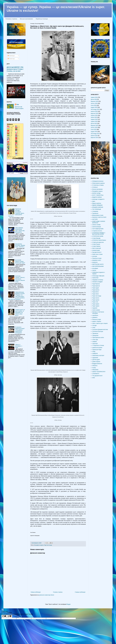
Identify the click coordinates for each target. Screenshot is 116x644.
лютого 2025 (94, 127)
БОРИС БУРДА (96, 193)
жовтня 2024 (94, 136)
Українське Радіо (97, 350)
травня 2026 (94, 97)
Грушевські (95, 213)
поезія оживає (96, 310)
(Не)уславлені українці (98, 183)
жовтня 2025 (94, 111)
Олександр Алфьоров (98, 276)
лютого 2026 (94, 103)
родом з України (97, 321)
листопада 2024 (95, 134)
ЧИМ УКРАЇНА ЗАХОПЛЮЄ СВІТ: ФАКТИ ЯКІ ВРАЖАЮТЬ (20, 230)
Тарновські (95, 333)
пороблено (95, 315)
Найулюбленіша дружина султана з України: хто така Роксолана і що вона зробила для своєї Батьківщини (16, 296)
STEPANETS (96, 374)
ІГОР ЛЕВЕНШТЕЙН (98, 229)
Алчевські (95, 187)
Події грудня (96, 288)
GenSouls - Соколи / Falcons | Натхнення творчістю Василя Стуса (20, 279)
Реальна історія (97, 319)
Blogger (68, 604)
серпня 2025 (94, 115)
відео (94, 201)
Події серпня (96, 300)
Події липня (95, 294)
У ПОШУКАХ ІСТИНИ (98, 346)
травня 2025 (94, 121)
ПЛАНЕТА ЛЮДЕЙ (97, 282)
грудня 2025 (94, 107)
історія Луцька (96, 244)
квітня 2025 (94, 123)
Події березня (96, 284)
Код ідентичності (97, 252)
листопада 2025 (95, 109)
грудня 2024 (94, 132)
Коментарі (11, 59)
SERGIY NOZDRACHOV (99, 372)
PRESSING (95, 370)
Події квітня (95, 292)
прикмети (95, 317)
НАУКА (94, 270)
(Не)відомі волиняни (98, 181)
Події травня (96, 304)
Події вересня (96, 286)
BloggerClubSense (97, 364)
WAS (94, 378)
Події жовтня (96, 290)
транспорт (95, 343)
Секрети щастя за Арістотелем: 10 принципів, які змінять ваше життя (20, 312)
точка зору (95, 340)
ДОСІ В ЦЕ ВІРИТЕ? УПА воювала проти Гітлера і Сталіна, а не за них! (15, 69)
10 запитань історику (98, 185)
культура (95, 256)
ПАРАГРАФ (95, 278)
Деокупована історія (98, 215)
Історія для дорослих (98, 242)
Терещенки (95, 335)
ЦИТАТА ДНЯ (96, 360)
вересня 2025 (94, 113)
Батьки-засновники (26, 19)
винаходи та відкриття (98, 199)
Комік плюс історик (97, 254)
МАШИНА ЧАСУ (97, 260)
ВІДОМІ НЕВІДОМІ (97, 205)
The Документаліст (97, 376)
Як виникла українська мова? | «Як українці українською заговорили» (20, 330)
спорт (94, 327)
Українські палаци (42, 19)
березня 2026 (94, 101)
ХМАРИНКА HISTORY (98, 356)
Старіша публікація (80, 592)
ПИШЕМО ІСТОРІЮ (98, 280)
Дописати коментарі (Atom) (47, 595)
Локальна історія (97, 258)
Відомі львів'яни (97, 203)
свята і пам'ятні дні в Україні (100, 323)
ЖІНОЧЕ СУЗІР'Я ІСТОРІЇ (99, 217)
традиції (95, 341)
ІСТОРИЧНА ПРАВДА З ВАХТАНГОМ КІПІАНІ (99, 234)
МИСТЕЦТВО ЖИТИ (98, 264)
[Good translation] (4, 616)
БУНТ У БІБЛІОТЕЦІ (98, 195)
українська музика (97, 348)
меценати (95, 262)
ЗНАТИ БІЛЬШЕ (97, 227)
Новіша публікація (36, 592)
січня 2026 (94, 105)
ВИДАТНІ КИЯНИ (97, 197)
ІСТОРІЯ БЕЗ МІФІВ (98, 236)
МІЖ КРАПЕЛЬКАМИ (98, 266)
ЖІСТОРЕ (95, 219)
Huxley (94, 368)
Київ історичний (97, 248)
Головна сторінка (11, 19)
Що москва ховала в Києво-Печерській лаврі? (20, 261)
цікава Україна (96, 362)
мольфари (95, 268)
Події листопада (48, 545)
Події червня (96, 306)
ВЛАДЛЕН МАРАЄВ (98, 207)
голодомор (95, 211)
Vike (18, 105)
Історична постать (97, 231)
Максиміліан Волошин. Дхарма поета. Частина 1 (20, 245)
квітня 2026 (94, 99)
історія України (96, 246)
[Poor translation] (9, 616)
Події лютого (96, 298)
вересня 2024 (94, 138)
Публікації (11, 56)
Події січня (95, 302)
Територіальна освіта (98, 337)
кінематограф (96, 250)
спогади (94, 325)
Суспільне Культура (98, 331)
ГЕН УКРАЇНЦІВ (97, 209)
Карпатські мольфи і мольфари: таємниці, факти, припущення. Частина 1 (16, 212)
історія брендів (96, 238)
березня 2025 (94, 126)
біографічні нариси (39, 545)
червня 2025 (94, 119)
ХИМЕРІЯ (95, 354)
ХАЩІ (94, 352)
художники (95, 358)
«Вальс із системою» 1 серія (19, 346)
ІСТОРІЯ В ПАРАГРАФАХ (99, 240)
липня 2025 (94, 117)
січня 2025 (94, 129)
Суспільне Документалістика (100, 329)
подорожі (95, 308)
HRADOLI (95, 366)
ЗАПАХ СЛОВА (96, 225)
